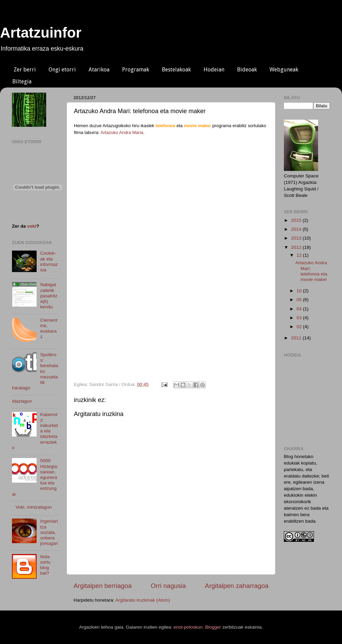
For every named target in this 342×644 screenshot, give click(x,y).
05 (300, 300)
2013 (297, 238)
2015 (297, 220)
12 (300, 255)
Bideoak (247, 70)
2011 (297, 338)
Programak (136, 70)
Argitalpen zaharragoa (237, 586)
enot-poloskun (188, 627)
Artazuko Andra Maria (122, 132)
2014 (297, 229)
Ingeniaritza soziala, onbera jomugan (49, 532)
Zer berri (25, 70)
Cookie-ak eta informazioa (49, 261)
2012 (297, 247)
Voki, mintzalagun (34, 507)
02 (300, 327)
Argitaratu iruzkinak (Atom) (143, 600)
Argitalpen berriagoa (103, 586)
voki (32, 226)
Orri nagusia (168, 586)
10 (300, 291)
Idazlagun (22, 401)
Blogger (213, 627)
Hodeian (214, 70)
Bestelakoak (176, 70)
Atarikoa (99, 70)
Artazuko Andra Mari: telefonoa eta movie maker (311, 271)
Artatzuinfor (41, 33)
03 (300, 318)
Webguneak (284, 70)
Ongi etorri (62, 70)
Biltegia (22, 82)
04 (300, 309)
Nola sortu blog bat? (45, 565)
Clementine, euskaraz (49, 328)
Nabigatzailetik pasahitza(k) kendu (49, 296)
